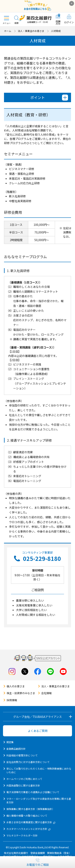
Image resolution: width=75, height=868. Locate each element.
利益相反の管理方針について (22, 755)
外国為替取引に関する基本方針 (23, 785)
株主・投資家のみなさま (21, 693)
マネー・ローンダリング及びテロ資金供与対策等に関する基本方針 (39, 800)
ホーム (8, 31)
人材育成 (56, 31)
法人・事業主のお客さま (31, 31)
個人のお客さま (16, 686)
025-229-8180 (42, 558)
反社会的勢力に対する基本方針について (28, 762)
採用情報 (12, 700)
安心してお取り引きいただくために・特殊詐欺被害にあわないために (39, 770)
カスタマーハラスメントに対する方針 (28, 829)
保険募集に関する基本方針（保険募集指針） (30, 809)
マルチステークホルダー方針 (22, 835)
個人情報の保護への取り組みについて (27, 816)
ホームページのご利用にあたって (24, 779)
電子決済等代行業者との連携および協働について (33, 792)
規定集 (10, 742)
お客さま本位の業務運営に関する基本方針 (31, 822)
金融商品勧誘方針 (16, 749)
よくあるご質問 (38, 731)
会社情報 (46, 693)
